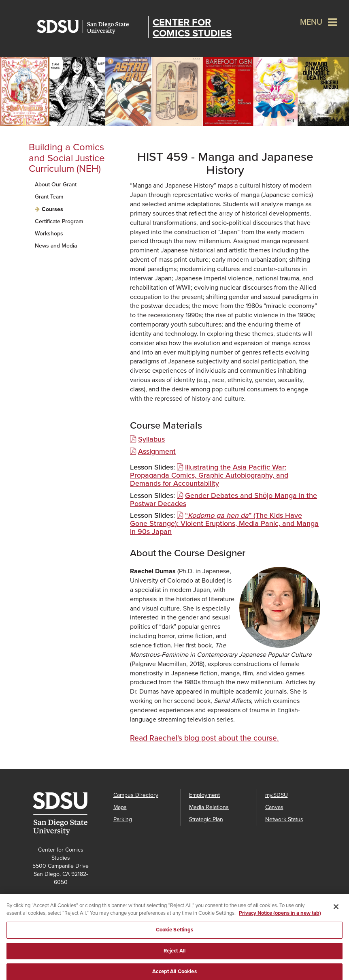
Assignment (157, 451)
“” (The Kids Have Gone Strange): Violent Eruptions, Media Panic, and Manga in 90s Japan (224, 523)
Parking (123, 819)
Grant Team (49, 197)
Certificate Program (59, 221)
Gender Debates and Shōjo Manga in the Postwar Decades (223, 500)
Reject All (174, 954)
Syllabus (151, 439)
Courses (52, 209)
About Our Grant (56, 185)
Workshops (49, 234)
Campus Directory (136, 795)
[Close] (336, 910)
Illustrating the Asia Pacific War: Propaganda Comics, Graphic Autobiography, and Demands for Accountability (209, 475)
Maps (120, 807)
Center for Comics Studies (192, 28)
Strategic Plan (206, 819)
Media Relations (209, 807)
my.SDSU (277, 795)
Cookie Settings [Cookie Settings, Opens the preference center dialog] (175, 933)
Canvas (274, 807)
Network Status (284, 819)
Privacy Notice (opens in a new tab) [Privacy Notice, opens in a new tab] (280, 916)
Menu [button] (311, 22)
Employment (204, 795)
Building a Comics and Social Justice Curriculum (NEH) (67, 158)
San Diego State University (90, 27)
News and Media (56, 246)
